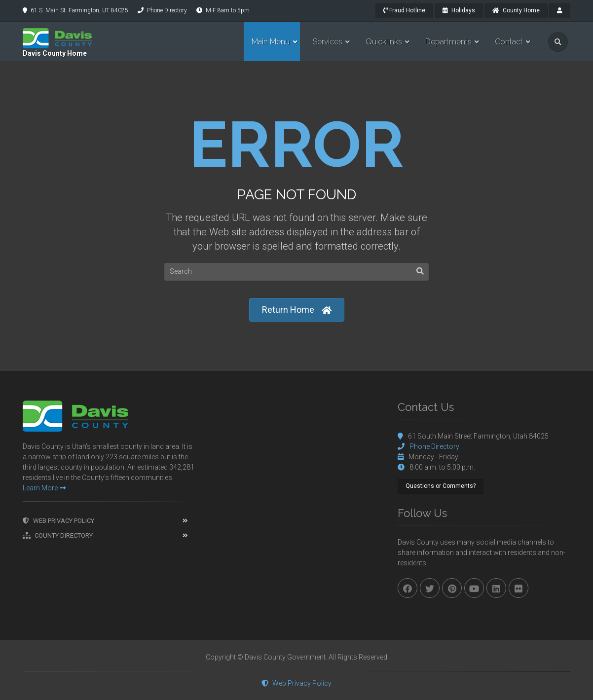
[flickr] (519, 588)
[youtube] (474, 588)
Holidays (459, 10)
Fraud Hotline (404, 10)
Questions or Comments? (441, 486)
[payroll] (560, 11)
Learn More (44, 488)
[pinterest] (452, 588)
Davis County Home (55, 53)
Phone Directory (167, 10)
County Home (516, 10)
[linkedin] (496, 588)
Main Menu (271, 42)
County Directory (58, 535)
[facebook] (408, 588)
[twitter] (430, 588)
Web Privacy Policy (58, 521)
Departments (448, 42)
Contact (509, 42)
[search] (558, 42)
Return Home (297, 310)
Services (328, 42)
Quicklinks (384, 42)
